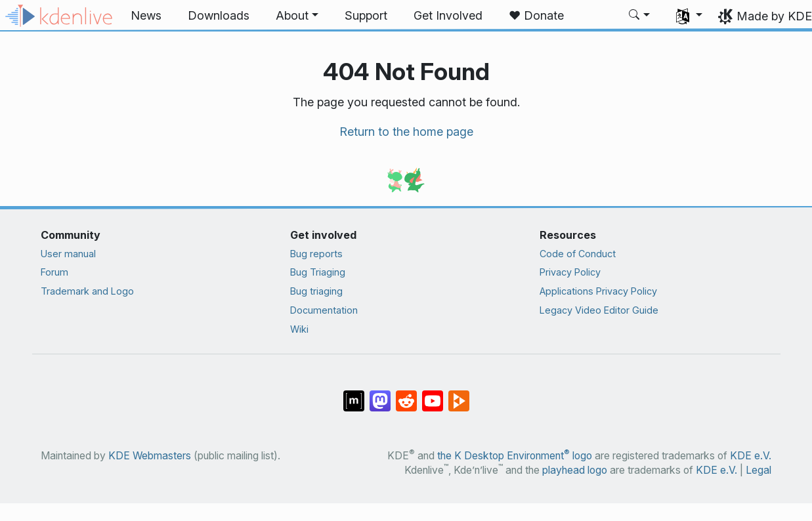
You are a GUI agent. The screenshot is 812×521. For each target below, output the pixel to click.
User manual (68, 254)
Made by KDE (774, 16)
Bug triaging (316, 291)
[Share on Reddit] (406, 394)
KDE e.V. (751, 456)
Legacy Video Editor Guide (599, 310)
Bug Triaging (318, 272)
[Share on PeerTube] (459, 394)
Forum (54, 272)
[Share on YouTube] (433, 394)
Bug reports (316, 254)
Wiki (299, 329)
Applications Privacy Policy (598, 291)
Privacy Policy (570, 272)
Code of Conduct (578, 254)
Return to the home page (406, 132)
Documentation (324, 310)
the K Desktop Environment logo (515, 456)
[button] (297, 16)
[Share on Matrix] (354, 394)
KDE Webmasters (150, 456)
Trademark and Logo (87, 291)
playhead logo (575, 470)
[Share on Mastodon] (380, 394)
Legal (759, 470)
